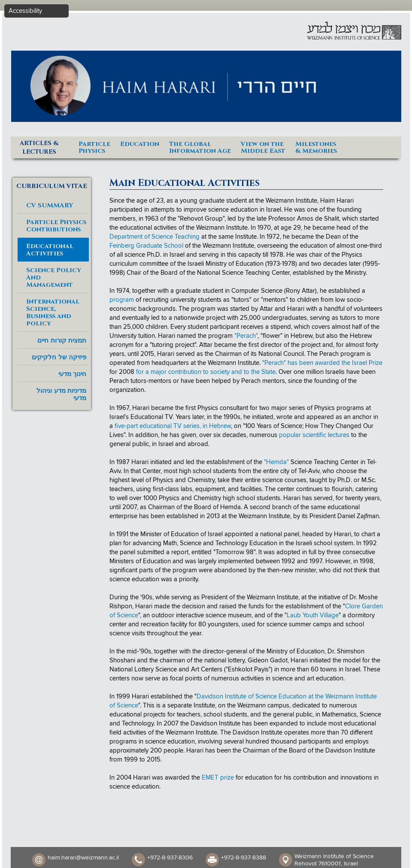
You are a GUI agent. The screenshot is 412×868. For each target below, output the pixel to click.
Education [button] (140, 144)
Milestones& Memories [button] (316, 147)
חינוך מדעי (72, 374)
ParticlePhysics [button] (94, 147)
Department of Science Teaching (154, 237)
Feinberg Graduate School (146, 246)
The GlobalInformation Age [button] (200, 147)
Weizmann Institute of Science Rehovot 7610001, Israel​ (334, 860)
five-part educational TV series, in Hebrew (173, 426)
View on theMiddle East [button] (263, 147)
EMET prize (218, 778)
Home (390, 144)
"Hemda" (276, 462)
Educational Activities (50, 250)
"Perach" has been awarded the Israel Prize (322, 363)
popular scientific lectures (314, 435)
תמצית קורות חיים (62, 340)
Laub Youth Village (313, 615)
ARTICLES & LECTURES (39, 147)
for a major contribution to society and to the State (206, 372)
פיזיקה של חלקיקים (59, 357)
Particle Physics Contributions (56, 226)
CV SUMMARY (50, 205)
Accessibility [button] (25, 11)
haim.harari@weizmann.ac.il (83, 858)
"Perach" (246, 336)
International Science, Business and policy (53, 313)
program (122, 300)
